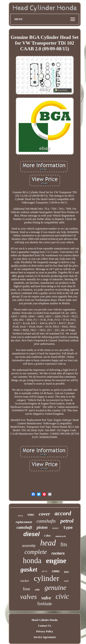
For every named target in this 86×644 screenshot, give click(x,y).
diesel (32, 534)
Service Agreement (44, 637)
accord (63, 513)
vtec (31, 514)
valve (46, 598)
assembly (29, 546)
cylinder (46, 578)
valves (28, 597)
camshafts (46, 521)
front (21, 516)
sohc (37, 590)
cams (56, 571)
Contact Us (45, 626)
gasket (29, 569)
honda (32, 561)
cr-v (44, 571)
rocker (25, 581)
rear (67, 581)
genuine (55, 587)
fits (64, 544)
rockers (58, 553)
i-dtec (48, 536)
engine (56, 561)
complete (36, 552)
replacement (24, 522)
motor (56, 528)
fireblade (45, 604)
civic (62, 596)
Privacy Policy (45, 631)
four (27, 589)
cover (44, 514)
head (48, 543)
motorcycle (61, 536)
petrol (67, 521)
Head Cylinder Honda (45, 620)
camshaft (24, 527)
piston (42, 527)
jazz (67, 572)
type (68, 528)
